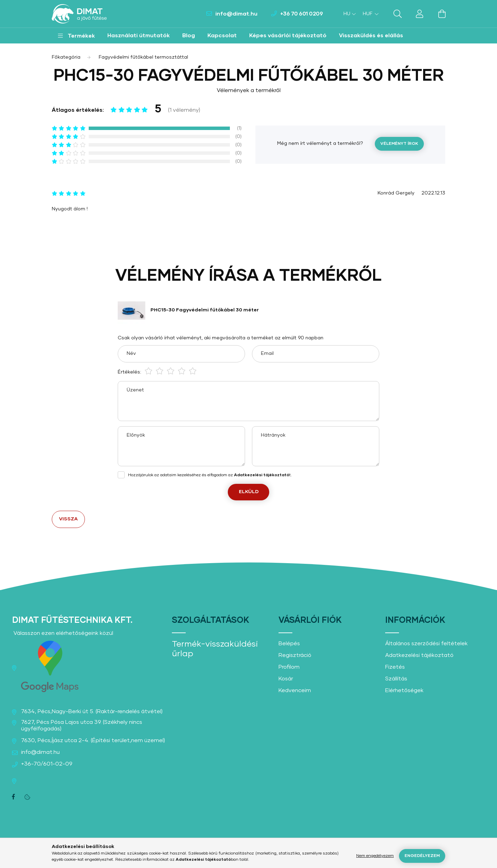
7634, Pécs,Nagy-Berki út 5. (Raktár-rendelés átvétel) (92, 711)
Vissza (68, 519)
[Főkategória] (66, 57)
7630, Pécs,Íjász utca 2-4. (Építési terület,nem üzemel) (93, 740)
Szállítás (396, 679)
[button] (76, 36)
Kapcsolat (222, 36)
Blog (189, 36)
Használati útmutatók (139, 36)
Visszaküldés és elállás (371, 36)
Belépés (289, 643)
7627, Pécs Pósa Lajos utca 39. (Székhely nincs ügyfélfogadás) (82, 725)
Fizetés (395, 667)
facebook (13, 797)
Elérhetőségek (404, 690)
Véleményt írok (399, 144)
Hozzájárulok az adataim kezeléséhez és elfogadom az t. (210, 475)
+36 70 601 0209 (302, 14)
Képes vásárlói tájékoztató (288, 36)
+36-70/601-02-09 (47, 764)
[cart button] (442, 14)
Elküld (249, 492)
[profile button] (420, 14)
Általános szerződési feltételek (426, 643)
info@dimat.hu (236, 14)
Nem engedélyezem (375, 856)
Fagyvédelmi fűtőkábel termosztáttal (143, 57)
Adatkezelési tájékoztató (419, 655)
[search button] (398, 14)
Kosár (286, 679)
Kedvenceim (295, 690)
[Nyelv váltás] (348, 14)
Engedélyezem (422, 856)
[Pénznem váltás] (369, 14)
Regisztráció (295, 655)
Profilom (289, 667)
